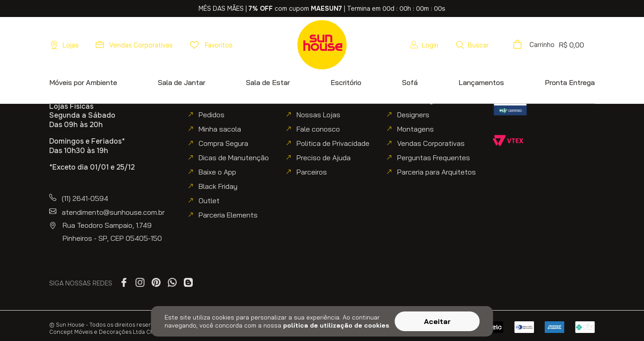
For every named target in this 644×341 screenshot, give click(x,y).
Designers (413, 115)
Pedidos (212, 115)
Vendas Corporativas (431, 143)
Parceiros (312, 172)
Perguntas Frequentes (434, 158)
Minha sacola (220, 129)
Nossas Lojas (318, 115)
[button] (497, 45)
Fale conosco (318, 129)
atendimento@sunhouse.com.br (113, 212)
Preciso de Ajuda (324, 158)
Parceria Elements (228, 215)
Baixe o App (217, 172)
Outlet (209, 200)
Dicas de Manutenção (234, 158)
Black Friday (218, 186)
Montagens (415, 129)
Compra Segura (223, 143)
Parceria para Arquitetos (436, 172)
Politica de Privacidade (333, 143)
